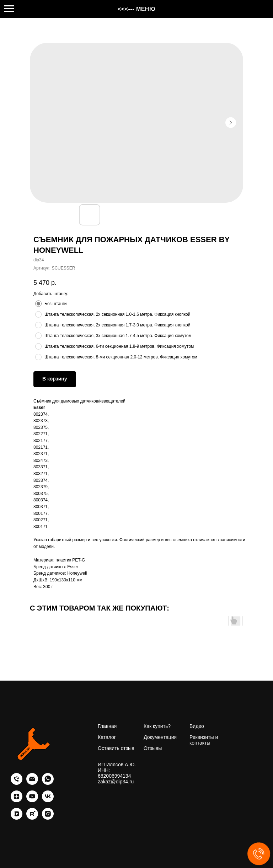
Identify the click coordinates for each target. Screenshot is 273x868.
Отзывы (153, 748)
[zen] (17, 800)
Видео (197, 726)
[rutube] (32, 818)
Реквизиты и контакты (204, 740)
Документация (160, 737)
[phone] (17, 783)
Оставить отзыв (116, 748)
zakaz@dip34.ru (116, 782)
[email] (32, 783)
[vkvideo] (17, 818)
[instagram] (48, 818)
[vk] (48, 800)
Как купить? (157, 726)
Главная (107, 726)
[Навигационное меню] (9, 9)
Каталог (107, 737)
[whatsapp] (48, 783)
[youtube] (32, 800)
